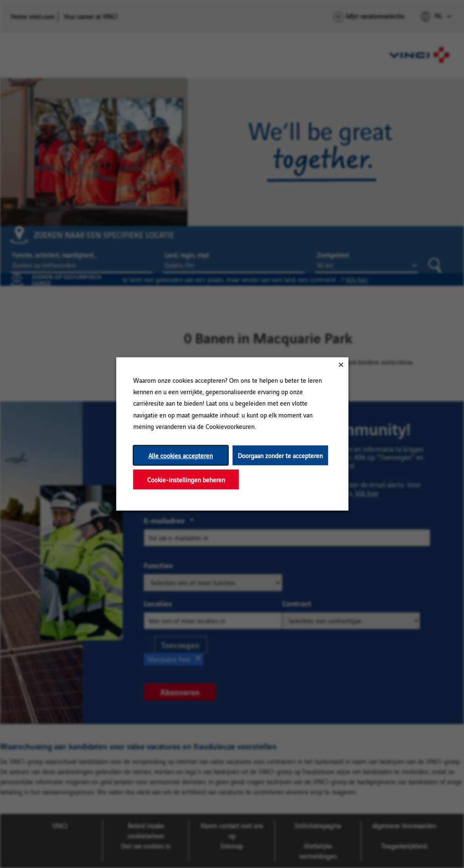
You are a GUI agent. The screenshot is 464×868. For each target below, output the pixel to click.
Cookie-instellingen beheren (186, 480)
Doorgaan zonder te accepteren (280, 455)
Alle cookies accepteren (181, 455)
